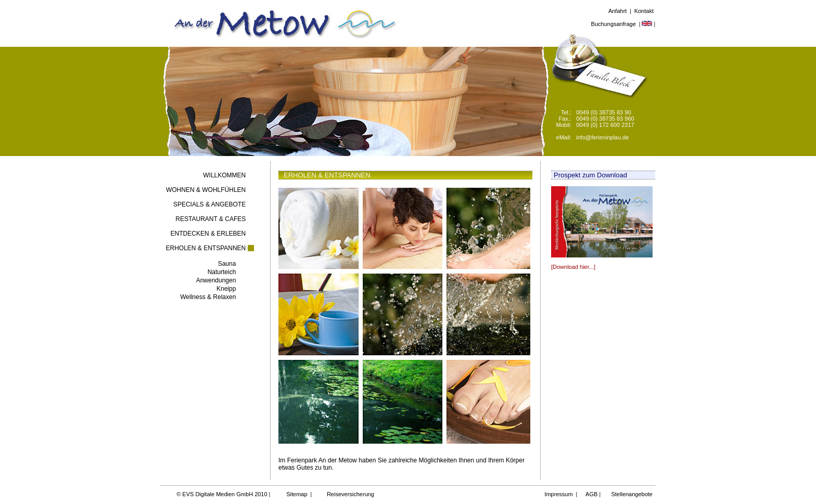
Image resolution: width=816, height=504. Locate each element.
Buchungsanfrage (614, 24)
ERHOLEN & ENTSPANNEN (206, 248)
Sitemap (297, 494)
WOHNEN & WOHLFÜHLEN (206, 190)
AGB (592, 494)
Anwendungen (216, 280)
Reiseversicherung (350, 494)
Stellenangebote (631, 494)
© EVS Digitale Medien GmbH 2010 (222, 494)
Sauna (227, 264)
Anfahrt (617, 11)
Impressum (559, 494)
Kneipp (226, 289)
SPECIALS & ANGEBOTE (209, 204)
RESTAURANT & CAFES (211, 219)
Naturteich (222, 272)
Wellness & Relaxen (208, 297)
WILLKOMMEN (224, 175)
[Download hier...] (573, 267)
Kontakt (644, 11)
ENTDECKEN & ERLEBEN (208, 234)
